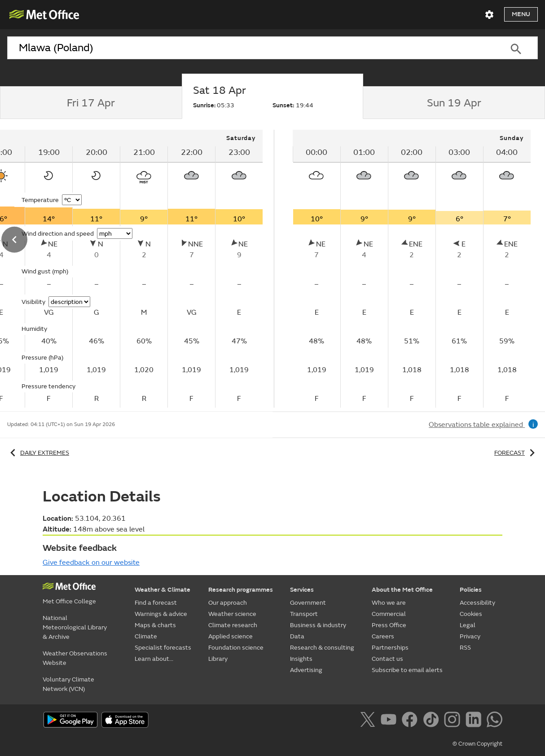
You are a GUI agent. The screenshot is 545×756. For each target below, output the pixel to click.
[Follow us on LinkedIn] (475, 721)
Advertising (306, 670)
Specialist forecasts (163, 648)
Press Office (389, 625)
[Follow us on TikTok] (433, 721)
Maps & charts (155, 625)
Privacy (470, 636)
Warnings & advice (161, 614)
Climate (146, 636)
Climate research (233, 625)
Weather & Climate (163, 590)
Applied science (231, 636)
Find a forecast (156, 603)
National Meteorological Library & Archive (75, 627)
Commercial (389, 614)
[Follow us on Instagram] (454, 721)
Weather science (232, 614)
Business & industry (318, 625)
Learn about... (154, 659)
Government (308, 603)
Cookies (471, 614)
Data (297, 636)
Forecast (516, 453)
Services (302, 590)
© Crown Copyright (477, 744)
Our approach (228, 603)
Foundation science (236, 648)
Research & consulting (322, 648)
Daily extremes (38, 453)
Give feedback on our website (91, 563)
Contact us (387, 659)
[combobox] (251, 48)
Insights (301, 659)
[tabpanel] (412, 269)
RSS (465, 648)
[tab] (91, 103)
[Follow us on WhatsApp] (494, 721)
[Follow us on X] (369, 721)
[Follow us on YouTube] (390, 721)
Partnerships (390, 648)
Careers (383, 636)
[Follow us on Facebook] (411, 721)
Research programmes (241, 590)
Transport (304, 614)
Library (218, 659)
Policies (471, 590)
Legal (468, 625)
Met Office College (69, 601)
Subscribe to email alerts (407, 670)
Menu (521, 14)
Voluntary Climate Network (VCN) (68, 684)
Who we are (389, 603)
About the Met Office (402, 590)
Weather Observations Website (75, 658)
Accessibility (477, 603)
